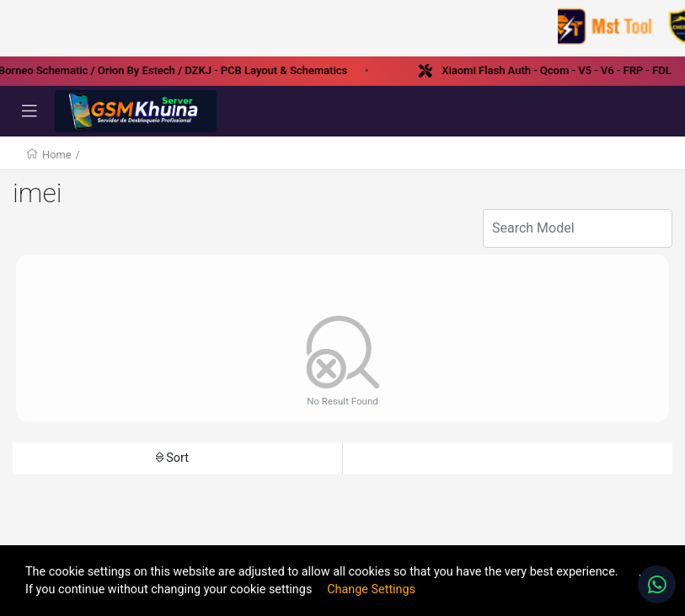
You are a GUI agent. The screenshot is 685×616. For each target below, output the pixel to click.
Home (56, 155)
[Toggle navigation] (29, 111)
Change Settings (371, 589)
